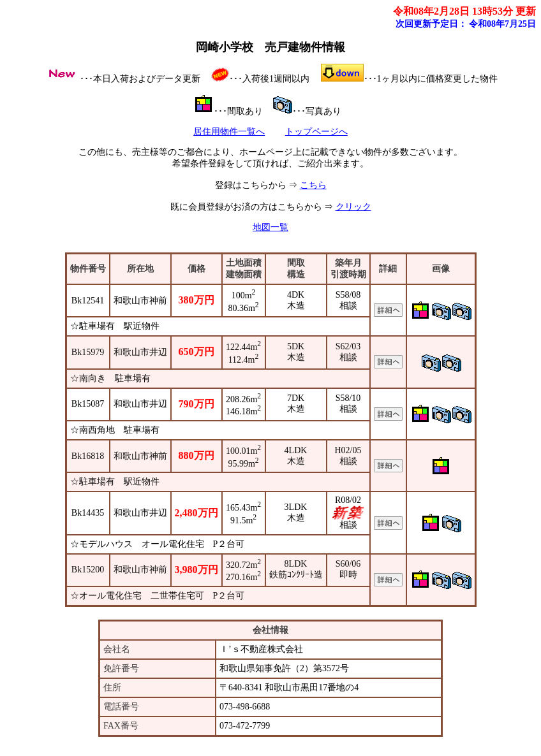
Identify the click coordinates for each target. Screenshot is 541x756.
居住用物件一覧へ (229, 132)
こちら (313, 185)
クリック (353, 207)
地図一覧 (270, 227)
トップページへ (316, 132)
